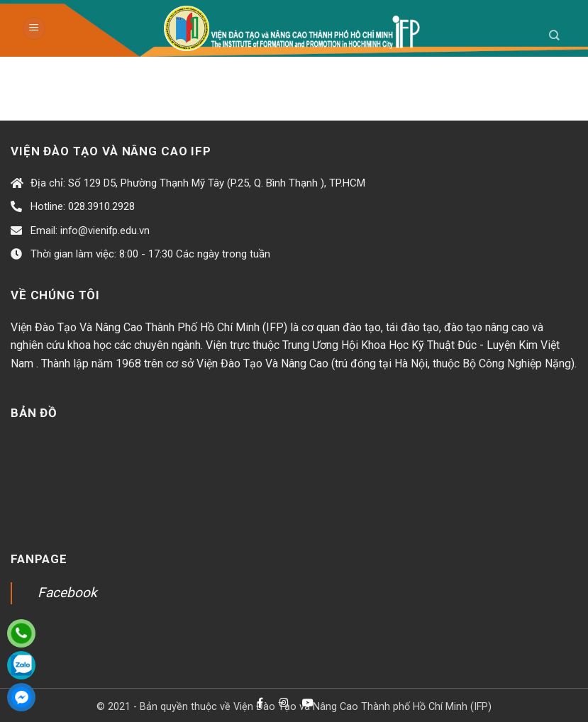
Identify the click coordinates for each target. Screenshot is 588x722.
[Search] (554, 35)
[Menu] (34, 29)
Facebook (67, 593)
